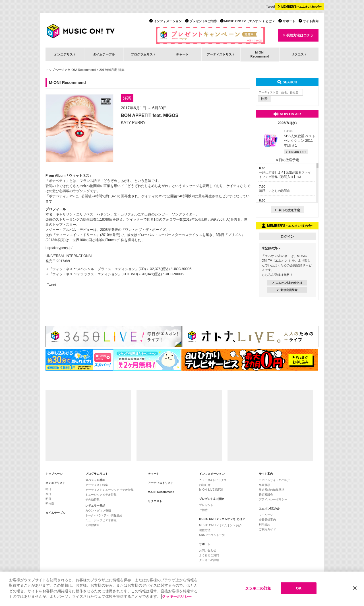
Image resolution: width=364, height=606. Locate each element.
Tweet (270, 7)
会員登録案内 (267, 520)
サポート (289, 21)
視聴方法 (205, 530)
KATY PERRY (133, 122)
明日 (48, 499)
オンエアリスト (65, 54)
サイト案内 (311, 21)
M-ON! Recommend (82, 70)
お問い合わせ (208, 550)
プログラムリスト (143, 54)
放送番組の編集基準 (272, 490)
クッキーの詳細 (209, 560)
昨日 (48, 489)
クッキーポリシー (177, 597)
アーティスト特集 (97, 485)
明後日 (50, 504)
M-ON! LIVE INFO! (211, 490)
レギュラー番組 (95, 506)
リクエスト (299, 54)
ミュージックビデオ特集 (101, 495)
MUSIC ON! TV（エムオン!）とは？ (250, 21)
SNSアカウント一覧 (212, 535)
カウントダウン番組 (98, 511)
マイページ (266, 515)
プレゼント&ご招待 (203, 21)
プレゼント (206, 505)
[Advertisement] (88, 425)
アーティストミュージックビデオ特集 (109, 490)
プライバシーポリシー (273, 499)
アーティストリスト (221, 54)
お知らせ (205, 485)
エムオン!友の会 (269, 509)
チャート (182, 54)
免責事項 (264, 485)
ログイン (287, 237)
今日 (48, 494)
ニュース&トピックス (213, 480)
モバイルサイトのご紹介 (274, 480)
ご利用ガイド (267, 529)
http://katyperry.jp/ (59, 248)
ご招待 (203, 510)
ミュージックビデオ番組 (101, 520)
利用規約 (264, 524)
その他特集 (92, 499)
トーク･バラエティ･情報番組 (104, 515)
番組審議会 (266, 495)
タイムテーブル (104, 54)
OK (299, 588)
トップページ (55, 70)
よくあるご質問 (209, 555)
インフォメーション (168, 21)
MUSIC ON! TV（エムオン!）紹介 (221, 525)
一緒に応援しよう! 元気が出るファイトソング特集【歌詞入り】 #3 (285, 173)
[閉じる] (355, 588)
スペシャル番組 (95, 480)
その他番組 (92, 525)
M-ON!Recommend (260, 54)
